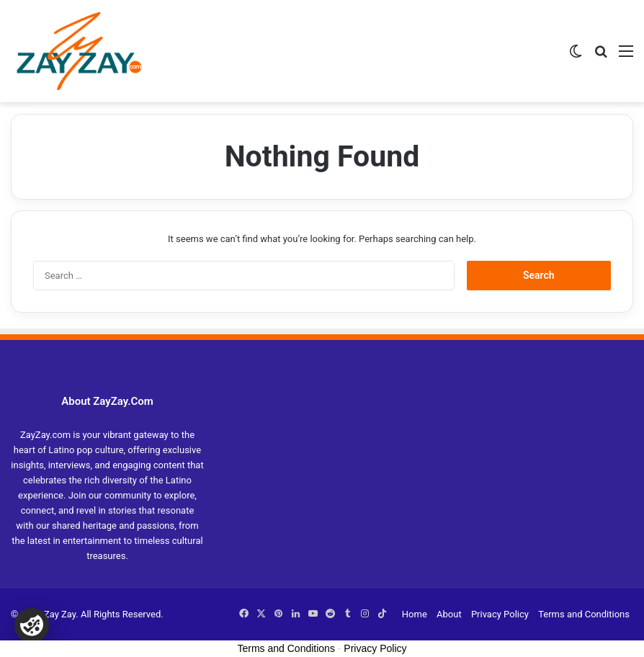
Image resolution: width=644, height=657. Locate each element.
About (449, 614)
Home (415, 614)
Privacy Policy (500, 614)
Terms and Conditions (584, 614)
